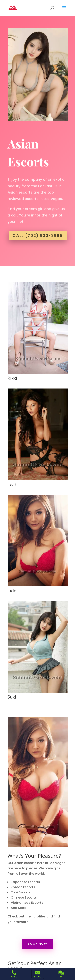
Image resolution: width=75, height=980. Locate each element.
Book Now (37, 944)
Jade (12, 591)
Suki (12, 697)
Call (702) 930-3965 (38, 233)
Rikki (12, 378)
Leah (12, 484)
